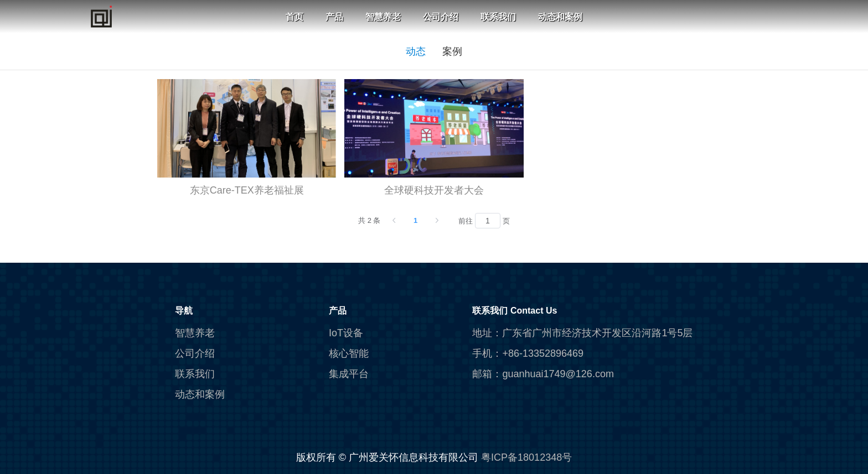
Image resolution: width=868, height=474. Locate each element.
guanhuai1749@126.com (558, 374)
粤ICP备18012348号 (526, 457)
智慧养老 (383, 17)
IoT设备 (346, 333)
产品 (334, 17)
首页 (294, 17)
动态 (416, 51)
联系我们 (498, 17)
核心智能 (349, 353)
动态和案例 (560, 17)
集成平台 (349, 374)
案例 (452, 51)
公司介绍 (441, 17)
